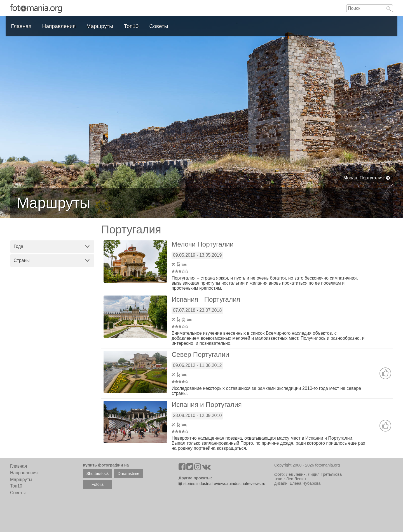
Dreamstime (129, 474)
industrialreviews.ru (248, 484)
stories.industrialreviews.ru (205, 484)
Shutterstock (97, 474)
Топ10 (131, 26)
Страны (22, 260)
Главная (21, 26)
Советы (159, 26)
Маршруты (100, 26)
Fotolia (98, 484)
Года (18, 246)
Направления (59, 26)
